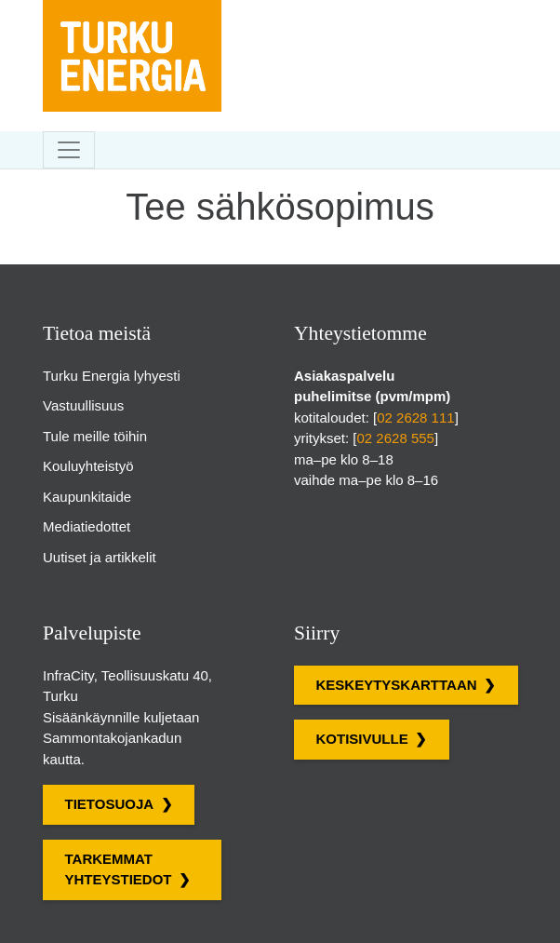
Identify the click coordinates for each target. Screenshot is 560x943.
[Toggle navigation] (69, 150)
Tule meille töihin (95, 436)
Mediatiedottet (87, 526)
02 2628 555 (396, 438)
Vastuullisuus (83, 405)
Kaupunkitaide (87, 497)
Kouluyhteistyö (88, 466)
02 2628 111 (415, 418)
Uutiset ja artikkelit (100, 557)
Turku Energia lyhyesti (112, 376)
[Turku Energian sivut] (132, 14)
